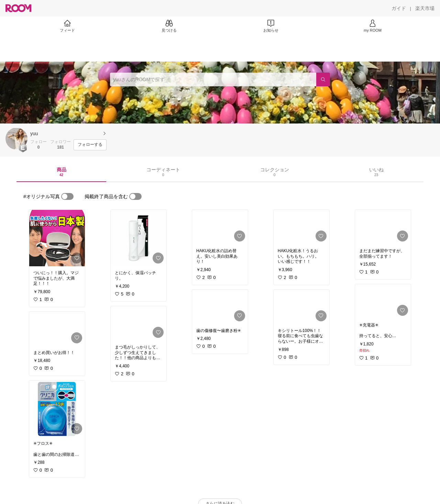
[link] (57, 238)
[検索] (323, 79)
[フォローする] (90, 145)
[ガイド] (399, 8)
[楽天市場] (425, 8)
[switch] (67, 196)
